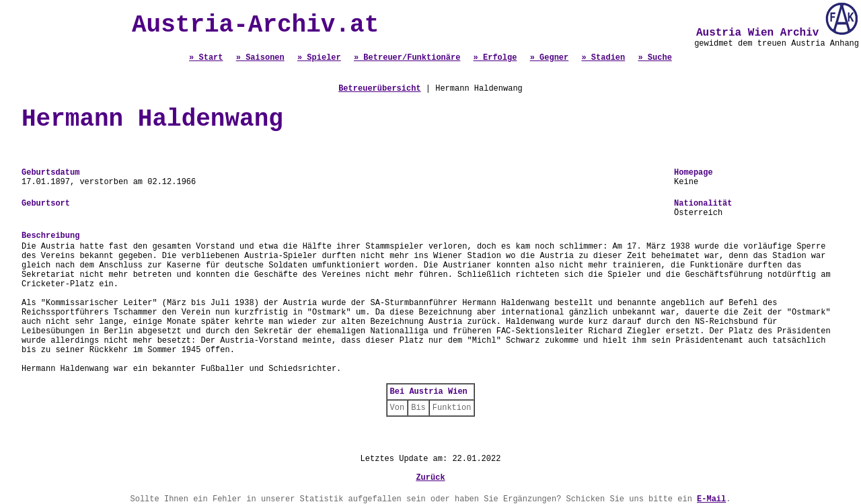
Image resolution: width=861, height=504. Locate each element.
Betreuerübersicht (379, 89)
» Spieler (319, 58)
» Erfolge (495, 58)
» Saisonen (260, 58)
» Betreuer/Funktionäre (407, 58)
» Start (206, 58)
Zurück (430, 478)
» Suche (654, 58)
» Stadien (603, 58)
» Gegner (550, 58)
